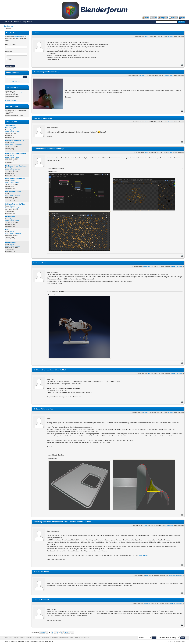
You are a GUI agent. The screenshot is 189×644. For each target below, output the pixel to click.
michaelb (17, 170)
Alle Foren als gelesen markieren (63, 638)
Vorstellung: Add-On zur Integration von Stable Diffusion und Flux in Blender (62, 522)
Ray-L (145, 525)
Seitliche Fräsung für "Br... (15, 204)
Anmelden (18, 22)
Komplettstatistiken (11, 100)
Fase (7, 230)
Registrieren (28, 22)
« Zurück (42, 632)
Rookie (17, 183)
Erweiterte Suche (17, 81)
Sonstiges (170, 525)
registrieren (17, 37)
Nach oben (37, 638)
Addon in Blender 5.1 (41, 600)
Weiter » (67, 632)
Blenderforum (8, 26)
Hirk (149, 374)
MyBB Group (49, 641)
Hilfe (183, 18)
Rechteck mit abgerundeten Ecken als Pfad (50, 370)
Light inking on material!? (43, 118)
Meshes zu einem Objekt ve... (16, 166)
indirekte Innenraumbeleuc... (16, 179)
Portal (147, 18)
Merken (10, 59)
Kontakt (16, 638)
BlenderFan (18, 144)
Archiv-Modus (46, 638)
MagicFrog (18, 195)
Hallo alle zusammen (41, 572)
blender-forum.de (26, 638)
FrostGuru (18, 233)
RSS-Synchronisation (82, 638)
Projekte (12, 193)
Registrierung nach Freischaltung (46, 72)
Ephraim (141, 76)
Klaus (147, 152)
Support (12, 130)
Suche (155, 18)
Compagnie (147, 267)
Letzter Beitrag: (10, 132)
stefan (146, 37)
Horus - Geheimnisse (13, 191)
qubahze (17, 246)
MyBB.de (21, 641)
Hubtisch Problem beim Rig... (16, 153)
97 (62, 632)
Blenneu (17, 132)
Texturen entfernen (41, 263)
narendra (20, 93)
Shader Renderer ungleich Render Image (49, 149)
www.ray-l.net (144, 555)
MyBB (34, 641)
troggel (17, 157)
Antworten (179, 267)
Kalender (175, 18)
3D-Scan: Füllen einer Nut (43, 409)
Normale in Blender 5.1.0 (14, 141)
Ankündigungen (168, 76)
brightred (146, 413)
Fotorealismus (11, 242)
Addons (36, 33)
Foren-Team (9, 638)
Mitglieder (164, 18)
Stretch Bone (10, 217)
